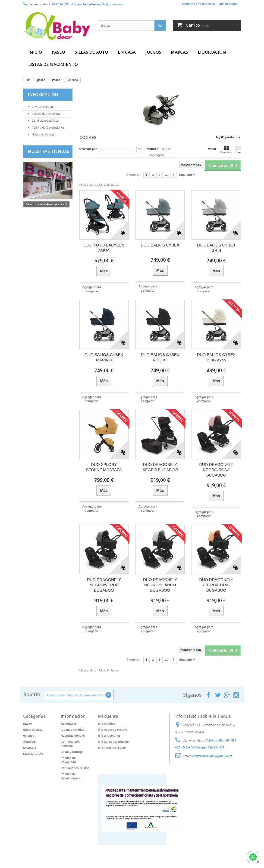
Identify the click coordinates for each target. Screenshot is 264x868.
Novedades (69, 724)
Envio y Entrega (42, 107)
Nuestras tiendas (42, 134)
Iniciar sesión (229, 4)
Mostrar (152, 149)
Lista (238, 149)
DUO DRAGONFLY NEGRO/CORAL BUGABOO (216, 585)
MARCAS (179, 52)
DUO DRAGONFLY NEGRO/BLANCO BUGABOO (160, 585)
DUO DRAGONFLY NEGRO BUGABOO (160, 467)
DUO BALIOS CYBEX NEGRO (160, 357)
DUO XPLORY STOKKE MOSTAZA (104, 467)
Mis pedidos (107, 724)
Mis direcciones (109, 736)
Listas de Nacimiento (53, 64)
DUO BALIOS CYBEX (160, 245)
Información (43, 94)
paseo (58, 52)
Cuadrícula (226, 149)
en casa (127, 52)
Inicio (35, 52)
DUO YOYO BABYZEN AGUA (104, 248)
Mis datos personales (113, 742)
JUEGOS (153, 52)
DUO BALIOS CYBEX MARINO (104, 357)
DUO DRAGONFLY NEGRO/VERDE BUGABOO (104, 585)
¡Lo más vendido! (73, 730)
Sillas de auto (91, 52)
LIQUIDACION (212, 52)
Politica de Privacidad (46, 114)
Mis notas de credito (113, 730)
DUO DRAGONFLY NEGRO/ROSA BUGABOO (216, 470)
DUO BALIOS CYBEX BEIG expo (216, 357)
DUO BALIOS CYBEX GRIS (216, 248)
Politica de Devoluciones (48, 128)
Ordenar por (88, 149)
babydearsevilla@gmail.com (212, 756)
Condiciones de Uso (45, 121)
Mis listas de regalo (112, 748)
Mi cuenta (108, 716)
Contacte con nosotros (198, 4)
